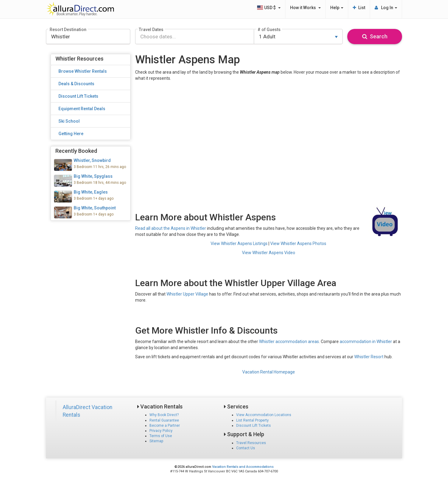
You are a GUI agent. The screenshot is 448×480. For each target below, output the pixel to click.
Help (337, 8)
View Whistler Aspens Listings (239, 244)
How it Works (305, 8)
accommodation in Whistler (366, 342)
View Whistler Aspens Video (269, 253)
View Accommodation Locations (264, 415)
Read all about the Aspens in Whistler (171, 228)
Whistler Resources (79, 59)
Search (375, 36)
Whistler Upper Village (187, 294)
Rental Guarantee (164, 420)
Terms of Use (161, 436)
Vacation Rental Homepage (269, 372)
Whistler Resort (369, 357)
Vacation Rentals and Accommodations (243, 467)
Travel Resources (251, 443)
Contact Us (246, 448)
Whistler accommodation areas (289, 342)
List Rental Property (252, 420)
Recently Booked (76, 151)
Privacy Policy (161, 431)
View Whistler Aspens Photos (298, 244)
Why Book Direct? (164, 415)
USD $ (269, 8)
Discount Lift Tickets (254, 426)
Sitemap (156, 441)
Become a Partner (165, 426)
